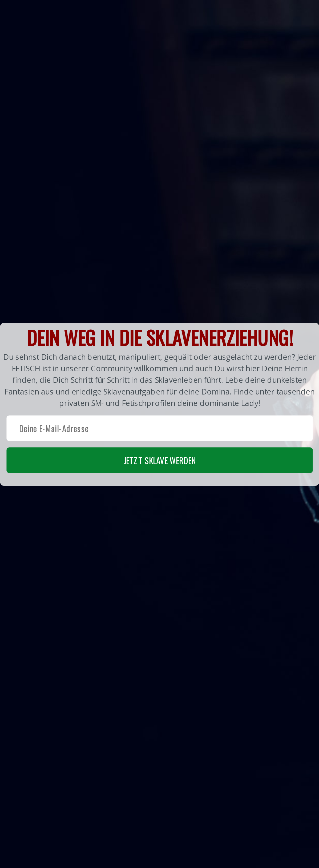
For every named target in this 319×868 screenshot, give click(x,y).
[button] (159, 404)
